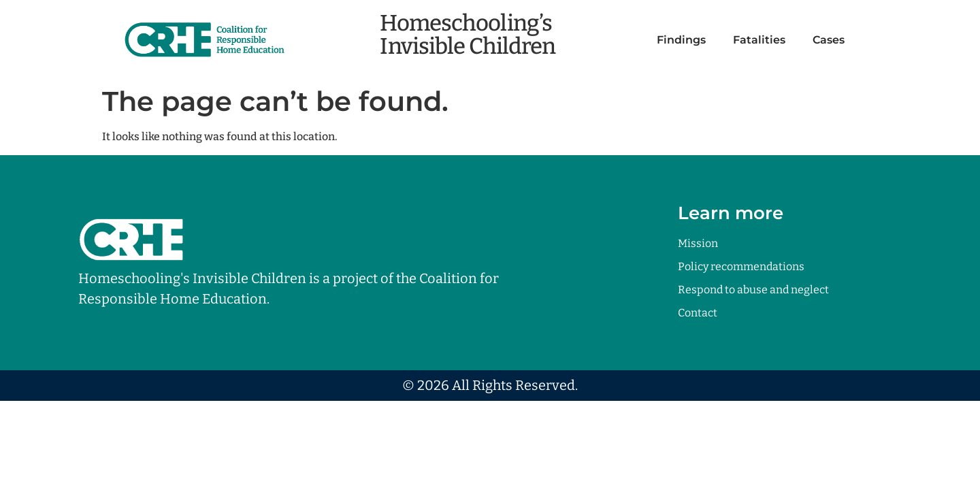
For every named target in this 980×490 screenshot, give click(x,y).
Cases (829, 40)
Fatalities (759, 40)
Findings (681, 40)
